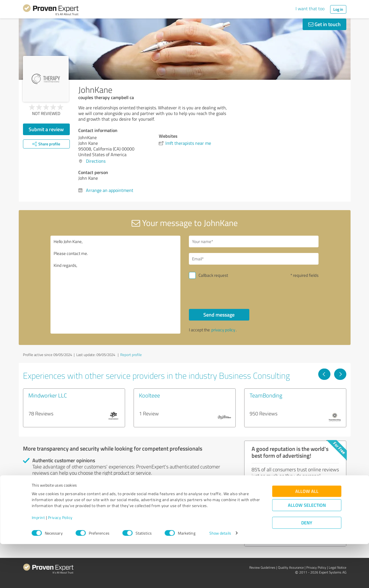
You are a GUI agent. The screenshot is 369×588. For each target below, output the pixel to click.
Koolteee (149, 395)
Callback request (213, 275)
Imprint (38, 561)
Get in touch (324, 24)
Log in (338, 9)
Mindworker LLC (48, 395)
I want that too (310, 9)
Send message (219, 315)
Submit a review (46, 129)
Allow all (307, 535)
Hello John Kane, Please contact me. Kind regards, (115, 285)
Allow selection (307, 549)
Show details (220, 577)
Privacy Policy (60, 561)
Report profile (131, 355)
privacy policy (223, 330)
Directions (96, 161)
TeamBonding (266, 395)
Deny (307, 567)
